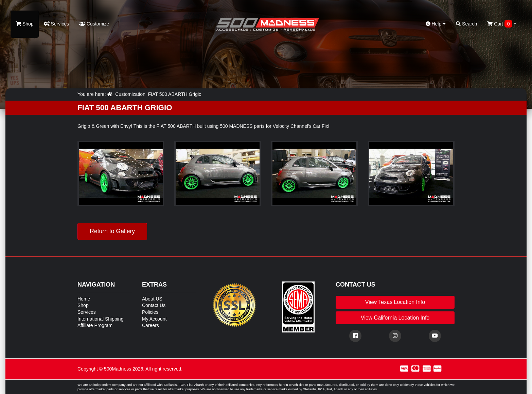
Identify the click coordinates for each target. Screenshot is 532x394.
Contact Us (154, 305)
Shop (25, 24)
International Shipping (100, 319)
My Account (154, 319)
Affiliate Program (95, 325)
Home (84, 299)
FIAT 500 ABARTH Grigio (175, 94)
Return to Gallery (112, 231)
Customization (130, 94)
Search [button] (466, 24)
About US (152, 299)
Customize (94, 24)
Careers (150, 325)
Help (436, 24)
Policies (150, 312)
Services (57, 24)
